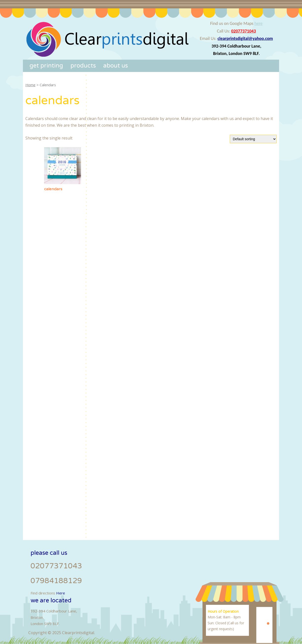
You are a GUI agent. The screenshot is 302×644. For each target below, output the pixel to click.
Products (83, 66)
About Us (116, 66)
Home (30, 85)
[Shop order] (253, 139)
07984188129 (56, 581)
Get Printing (46, 66)
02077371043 (244, 31)
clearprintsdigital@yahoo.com (245, 38)
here (259, 23)
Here (61, 593)
